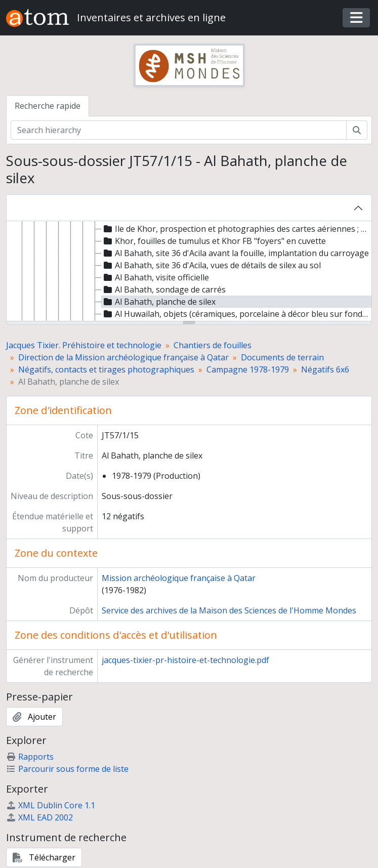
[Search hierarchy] (179, 130)
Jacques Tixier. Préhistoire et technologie (84, 345)
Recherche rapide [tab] (48, 106)
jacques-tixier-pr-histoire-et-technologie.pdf (185, 660)
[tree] (189, 272)
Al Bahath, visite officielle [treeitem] (155, 277)
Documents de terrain (282, 357)
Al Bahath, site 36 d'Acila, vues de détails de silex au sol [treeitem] (211, 265)
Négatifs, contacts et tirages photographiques (106, 369)
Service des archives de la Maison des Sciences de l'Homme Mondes (229, 610)
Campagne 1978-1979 (248, 369)
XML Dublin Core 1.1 (51, 805)
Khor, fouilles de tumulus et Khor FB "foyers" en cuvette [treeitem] (214, 241)
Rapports (30, 757)
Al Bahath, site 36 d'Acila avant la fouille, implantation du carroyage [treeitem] (235, 253)
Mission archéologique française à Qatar (179, 578)
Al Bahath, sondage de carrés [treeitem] (164, 290)
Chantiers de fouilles (213, 345)
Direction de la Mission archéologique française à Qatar (123, 357)
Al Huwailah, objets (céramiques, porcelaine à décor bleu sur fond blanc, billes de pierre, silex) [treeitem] (237, 314)
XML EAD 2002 (39, 817)
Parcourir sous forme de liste (67, 769)
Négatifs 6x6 (325, 369)
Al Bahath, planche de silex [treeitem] (159, 302)
